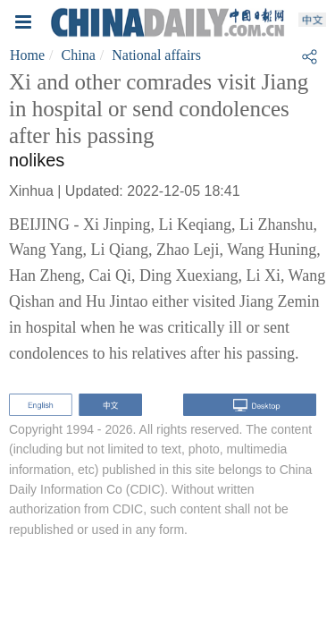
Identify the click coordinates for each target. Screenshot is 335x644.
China (79, 55)
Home (27, 55)
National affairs (156, 55)
